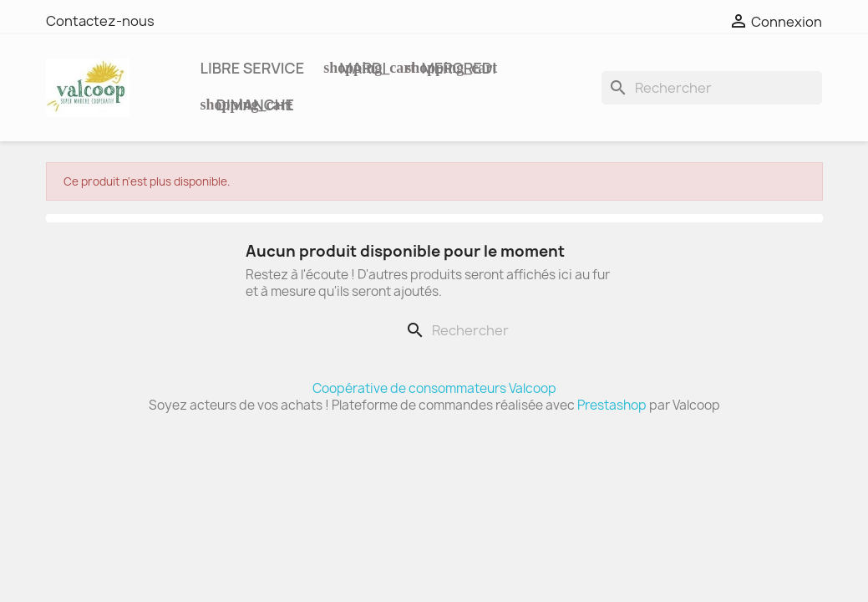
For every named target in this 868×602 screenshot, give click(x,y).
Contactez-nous (100, 21)
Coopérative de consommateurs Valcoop (434, 388)
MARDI (362, 68)
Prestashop (612, 405)
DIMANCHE (254, 105)
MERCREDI (457, 68)
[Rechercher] (712, 88)
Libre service (253, 68)
